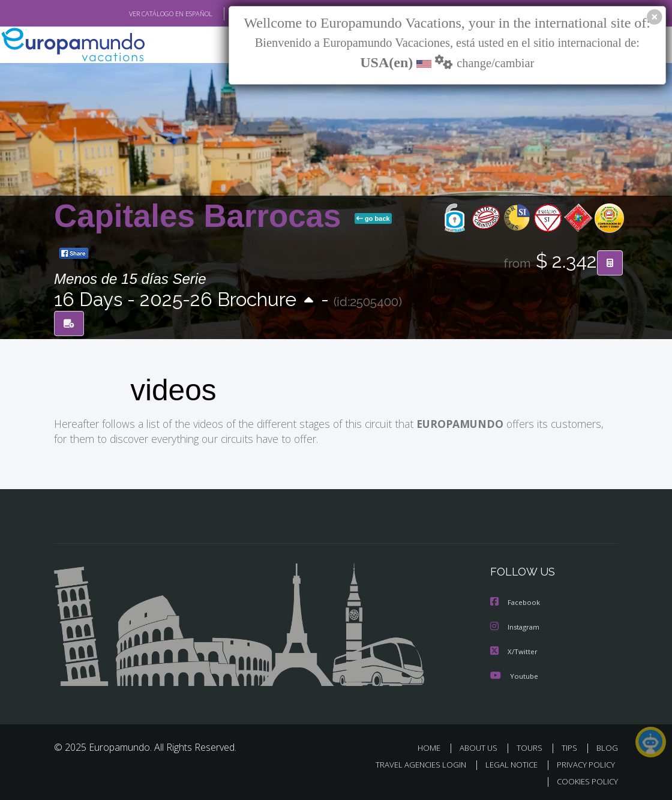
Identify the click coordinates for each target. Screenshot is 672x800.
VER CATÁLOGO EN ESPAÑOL (143, 14)
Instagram (516, 626)
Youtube (514, 674)
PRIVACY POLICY (583, 762)
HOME (433, 746)
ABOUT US (482, 746)
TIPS (571, 746)
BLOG (607, 746)
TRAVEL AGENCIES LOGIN (412, 762)
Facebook (516, 602)
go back (373, 218)
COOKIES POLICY (585, 779)
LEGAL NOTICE (506, 762)
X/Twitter (514, 650)
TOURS (532, 746)
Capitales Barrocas (202, 216)
